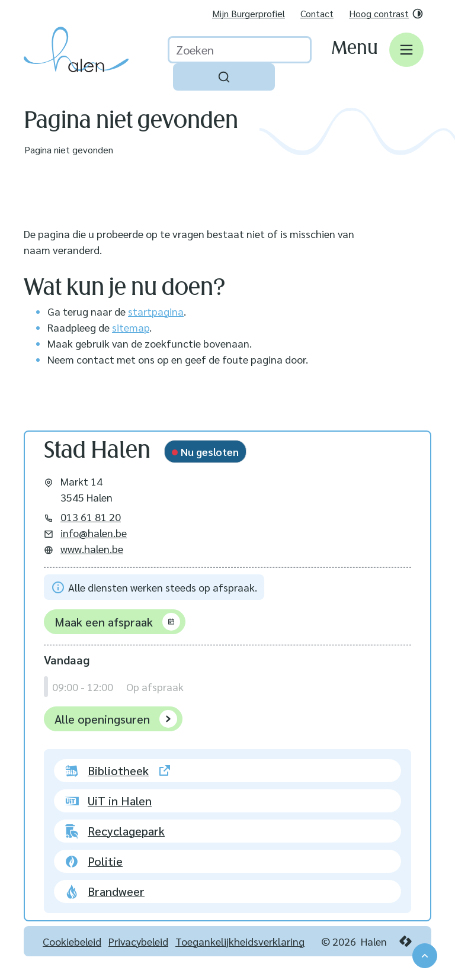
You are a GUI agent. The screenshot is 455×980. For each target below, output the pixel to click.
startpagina (156, 311)
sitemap (131, 327)
